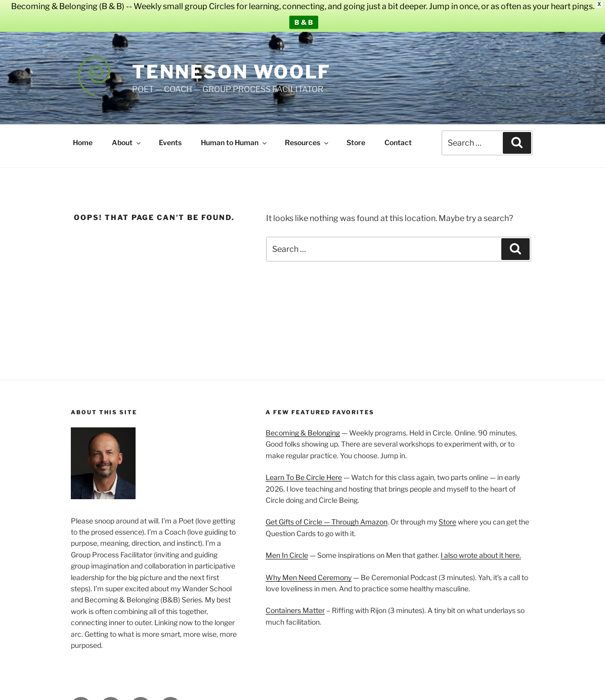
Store (356, 135)
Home (83, 135)
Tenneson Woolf (231, 64)
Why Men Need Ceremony (309, 570)
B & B (304, 22)
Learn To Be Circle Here (304, 470)
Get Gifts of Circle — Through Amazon (327, 515)
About (127, 135)
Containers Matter (295, 603)
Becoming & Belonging (303, 426)
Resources (307, 135)
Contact (398, 135)
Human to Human (234, 135)
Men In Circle (287, 548)
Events (170, 135)
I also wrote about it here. (481, 548)
